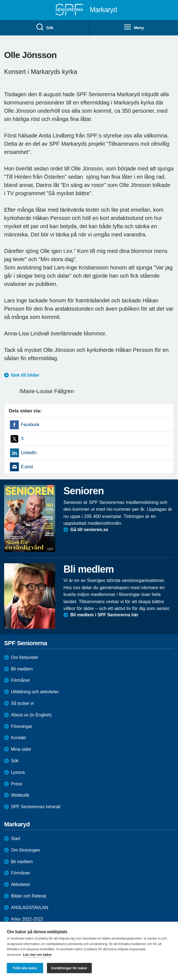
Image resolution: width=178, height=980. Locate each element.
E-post (27, 467)
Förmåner (20, 680)
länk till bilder (25, 375)
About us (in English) (31, 715)
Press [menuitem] (17, 784)
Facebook (30, 425)
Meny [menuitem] (134, 27)
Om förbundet (24, 657)
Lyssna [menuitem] (18, 772)
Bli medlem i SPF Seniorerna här (104, 615)
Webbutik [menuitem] (20, 795)
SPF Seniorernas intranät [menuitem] (36, 807)
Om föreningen (26, 850)
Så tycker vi (22, 703)
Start (16, 839)
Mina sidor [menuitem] (21, 749)
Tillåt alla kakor (25, 968)
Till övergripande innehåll (0, 0)
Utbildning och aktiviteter (35, 692)
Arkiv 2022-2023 (27, 919)
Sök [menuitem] (44, 27)
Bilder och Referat (29, 896)
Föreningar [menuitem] (22, 726)
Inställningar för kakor (69, 968)
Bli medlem (22, 669)
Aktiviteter (21, 884)
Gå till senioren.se (89, 530)
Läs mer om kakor (37, 955)
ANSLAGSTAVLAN (30, 908)
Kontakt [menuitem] (18, 738)
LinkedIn (29, 453)
